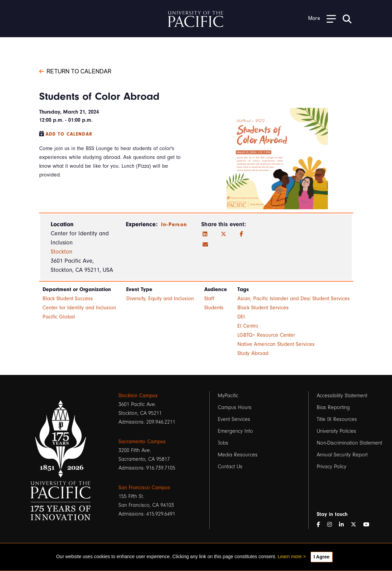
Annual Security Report (342, 455)
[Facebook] (241, 234)
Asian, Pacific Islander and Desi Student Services (294, 299)
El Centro (248, 326)
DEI (241, 317)
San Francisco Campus (144, 487)
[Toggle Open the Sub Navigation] (322, 18)
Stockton (61, 252)
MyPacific (228, 396)
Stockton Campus (138, 396)
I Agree (322, 557)
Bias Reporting (333, 407)
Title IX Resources (337, 419)
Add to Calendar (69, 134)
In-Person (174, 224)
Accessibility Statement (342, 396)
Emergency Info (235, 431)
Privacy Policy (332, 467)
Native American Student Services (276, 344)
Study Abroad (253, 353)
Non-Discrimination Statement (349, 443)
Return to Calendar (75, 71)
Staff (209, 299)
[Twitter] (224, 234)
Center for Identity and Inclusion (79, 308)
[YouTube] (369, 525)
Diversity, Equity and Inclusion (160, 299)
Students (214, 308)
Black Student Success (68, 299)
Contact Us (230, 467)
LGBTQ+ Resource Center (266, 335)
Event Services (234, 419)
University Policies (336, 431)
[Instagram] (332, 525)
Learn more (290, 556)
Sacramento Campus (142, 442)
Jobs (223, 443)
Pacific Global (59, 317)
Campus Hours (235, 407)
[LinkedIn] (205, 234)
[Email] (205, 245)
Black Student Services (263, 308)
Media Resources (238, 455)
